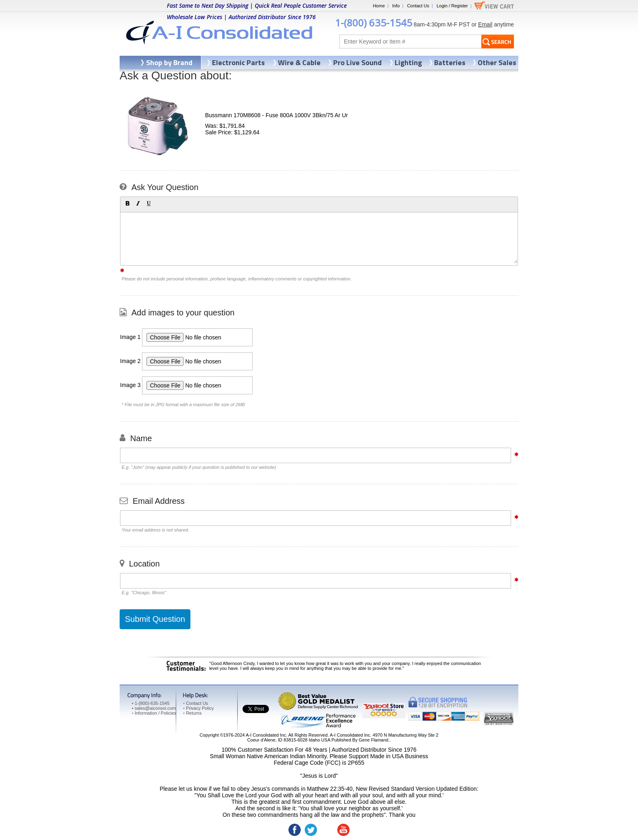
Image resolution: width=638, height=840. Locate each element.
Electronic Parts (238, 62)
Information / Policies (154, 713)
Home (379, 6)
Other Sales (497, 62)
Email (485, 24)
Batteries (450, 62)
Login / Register (452, 6)
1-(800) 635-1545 (374, 23)
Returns (192, 713)
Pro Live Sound (357, 62)
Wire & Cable (299, 62)
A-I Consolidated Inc (266, 735)
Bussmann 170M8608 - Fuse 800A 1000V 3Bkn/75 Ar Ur (276, 115)
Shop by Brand (169, 62)
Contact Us (418, 6)
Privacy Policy (198, 708)
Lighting (408, 62)
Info (396, 6)
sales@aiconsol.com (155, 708)
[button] (127, 203)
